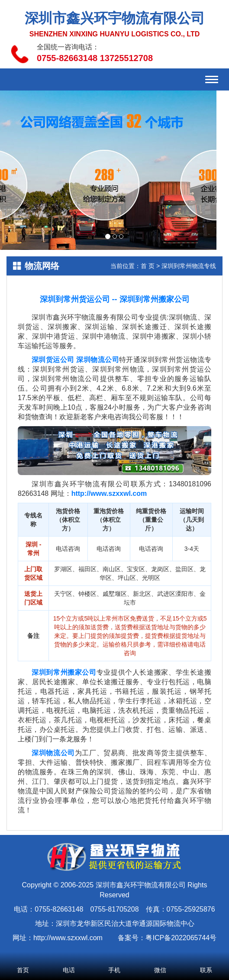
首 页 (148, 266)
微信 (160, 958)
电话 (69, 958)
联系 (206, 958)
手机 (115, 958)
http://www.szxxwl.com (109, 493)
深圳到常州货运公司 (75, 299)
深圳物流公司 (98, 360)
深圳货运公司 (53, 360)
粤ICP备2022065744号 (181, 938)
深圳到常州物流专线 (189, 266)
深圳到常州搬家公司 (155, 299)
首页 (23, 958)
